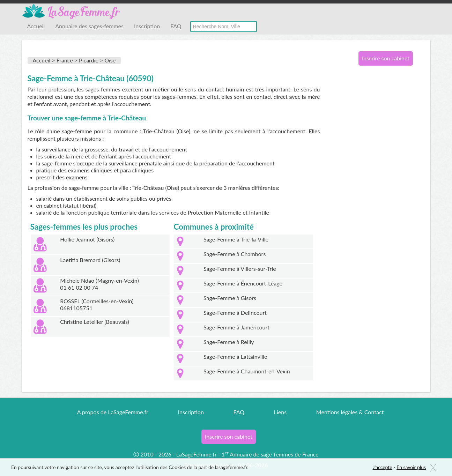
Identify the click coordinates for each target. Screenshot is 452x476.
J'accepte (383, 467)
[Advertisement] (383, 184)
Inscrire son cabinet (386, 58)
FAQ (176, 26)
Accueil (36, 26)
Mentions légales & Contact (350, 412)
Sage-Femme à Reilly (229, 342)
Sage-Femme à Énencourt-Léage (243, 283)
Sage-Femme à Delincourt (235, 313)
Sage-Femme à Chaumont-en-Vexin (247, 371)
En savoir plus (411, 467)
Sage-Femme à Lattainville (235, 356)
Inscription (147, 26)
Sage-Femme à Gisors (230, 298)
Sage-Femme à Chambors (235, 254)
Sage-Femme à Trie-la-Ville (236, 239)
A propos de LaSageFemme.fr (113, 412)
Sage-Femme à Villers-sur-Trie (240, 269)
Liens (280, 412)
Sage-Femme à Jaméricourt (236, 327)
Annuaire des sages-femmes (89, 26)
